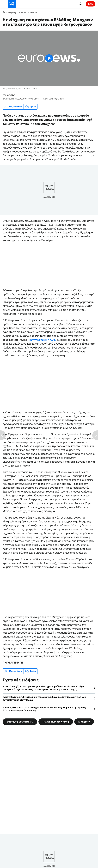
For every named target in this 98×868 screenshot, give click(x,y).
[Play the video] (49, 58)
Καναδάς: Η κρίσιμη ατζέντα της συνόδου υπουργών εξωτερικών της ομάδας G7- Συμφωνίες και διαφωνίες (44, 709)
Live (91, 4)
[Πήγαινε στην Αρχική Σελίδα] (12, 4)
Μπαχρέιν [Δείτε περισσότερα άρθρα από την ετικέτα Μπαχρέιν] (84, 721)
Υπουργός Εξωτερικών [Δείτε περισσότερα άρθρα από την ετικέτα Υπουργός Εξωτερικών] (20, 721)
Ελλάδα (33, 13)
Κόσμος (23, 13)
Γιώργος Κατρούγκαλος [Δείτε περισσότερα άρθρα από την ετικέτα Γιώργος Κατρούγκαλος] (56, 721)
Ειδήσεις (12, 13)
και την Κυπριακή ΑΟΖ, (42, 340)
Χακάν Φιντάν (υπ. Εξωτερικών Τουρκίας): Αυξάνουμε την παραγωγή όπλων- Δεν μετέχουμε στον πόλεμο (45, 698)
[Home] (4, 13)
